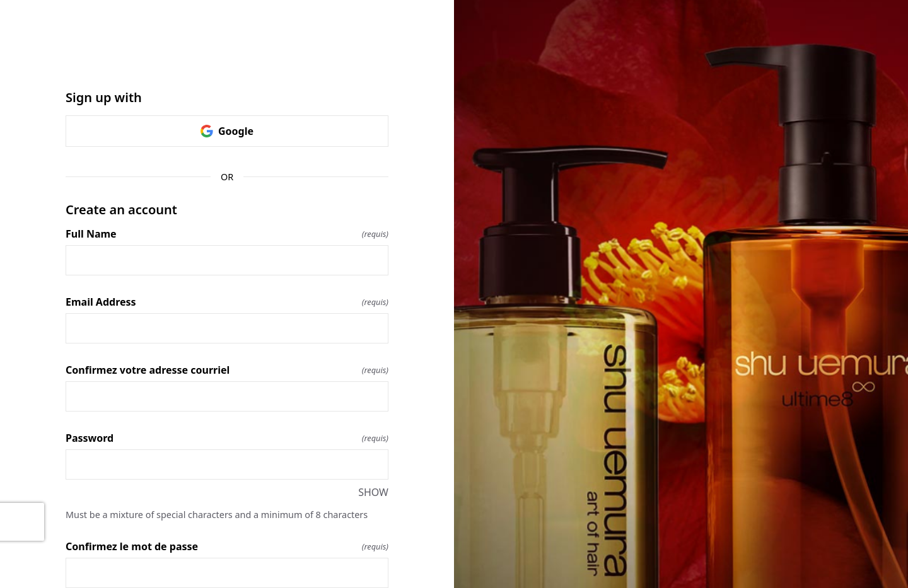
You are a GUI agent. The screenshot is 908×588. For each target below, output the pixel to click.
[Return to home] (227, 60)
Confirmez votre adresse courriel (227, 370)
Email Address (227, 302)
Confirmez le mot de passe (227, 546)
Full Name (227, 234)
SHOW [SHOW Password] (373, 492)
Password (227, 438)
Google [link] (227, 131)
